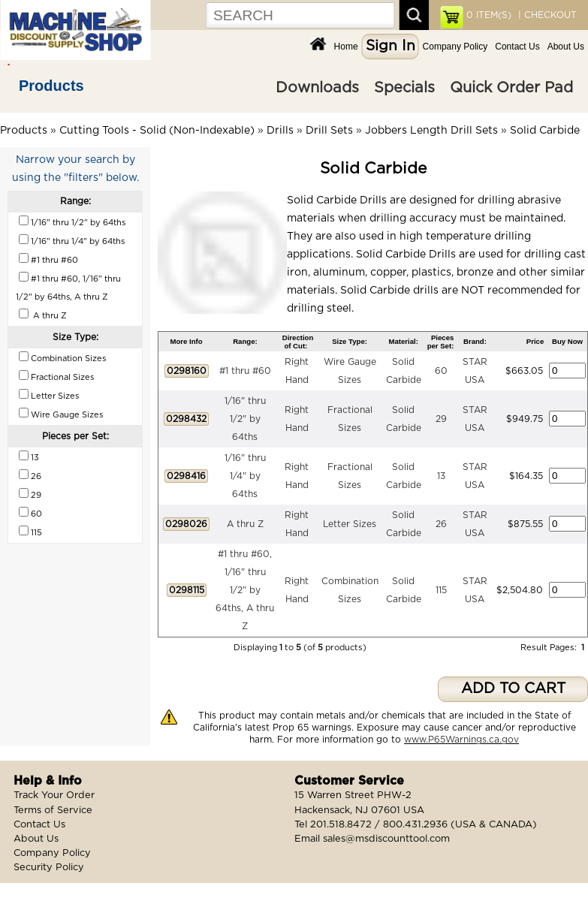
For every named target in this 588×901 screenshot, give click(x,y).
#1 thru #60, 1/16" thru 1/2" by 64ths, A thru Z (245, 590)
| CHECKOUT (546, 15)
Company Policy (455, 47)
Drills (280, 131)
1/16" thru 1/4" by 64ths (245, 476)
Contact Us (517, 47)
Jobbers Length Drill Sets (431, 131)
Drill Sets (329, 131)
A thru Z (245, 524)
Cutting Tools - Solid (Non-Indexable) (157, 131)
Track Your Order (54, 796)
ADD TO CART (513, 689)
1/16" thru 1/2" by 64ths (245, 419)
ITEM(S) (489, 15)
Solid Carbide (545, 131)
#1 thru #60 (245, 371)
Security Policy (49, 868)
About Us (566, 47)
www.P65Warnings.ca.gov (461, 740)
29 (441, 419)
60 (441, 371)
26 (441, 524)
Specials (404, 88)
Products (51, 86)
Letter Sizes (350, 524)
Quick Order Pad (511, 88)
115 (441, 590)
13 (441, 476)
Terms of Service (53, 811)
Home (346, 47)
